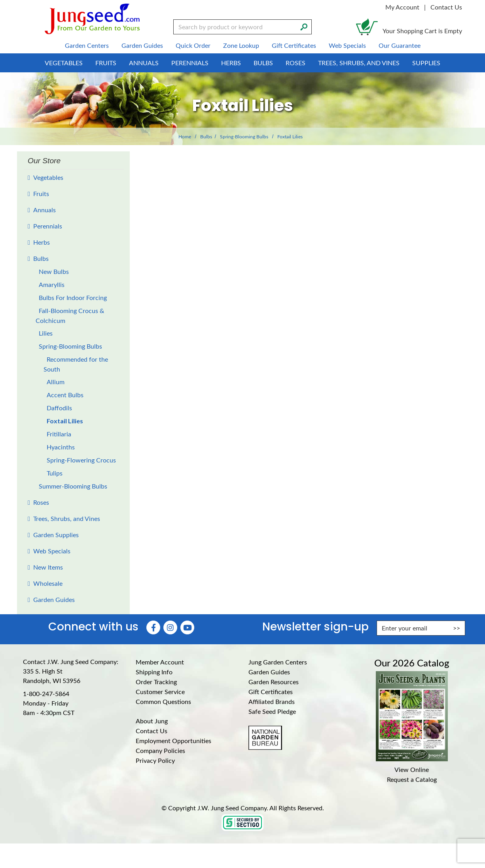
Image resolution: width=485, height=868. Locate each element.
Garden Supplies (56, 535)
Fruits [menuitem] (106, 63)
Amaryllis (52, 284)
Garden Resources (274, 682)
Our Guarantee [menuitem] (400, 45)
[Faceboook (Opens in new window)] (153, 627)
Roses (41, 502)
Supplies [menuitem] (426, 63)
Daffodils (59, 408)
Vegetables (48, 177)
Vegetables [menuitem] (64, 63)
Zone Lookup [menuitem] (241, 45)
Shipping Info (154, 672)
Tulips (55, 473)
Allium (56, 382)
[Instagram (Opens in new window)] (170, 627)
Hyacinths (61, 447)
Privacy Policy (155, 760)
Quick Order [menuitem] (193, 45)
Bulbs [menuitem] (263, 63)
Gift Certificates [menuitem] (294, 45)
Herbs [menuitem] (231, 63)
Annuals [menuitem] (144, 63)
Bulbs (206, 136)
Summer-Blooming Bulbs (73, 486)
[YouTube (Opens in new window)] (187, 627)
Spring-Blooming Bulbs (244, 136)
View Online (412, 769)
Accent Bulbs (65, 395)
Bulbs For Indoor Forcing (73, 297)
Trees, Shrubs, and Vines (67, 518)
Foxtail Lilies (65, 421)
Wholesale (48, 583)
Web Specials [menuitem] (347, 45)
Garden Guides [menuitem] (142, 45)
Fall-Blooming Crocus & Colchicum (70, 315)
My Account (402, 7)
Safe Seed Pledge (272, 711)
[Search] (304, 26)
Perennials (48, 226)
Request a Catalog (412, 779)
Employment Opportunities (173, 741)
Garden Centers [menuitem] (87, 45)
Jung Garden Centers (278, 662)
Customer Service (160, 692)
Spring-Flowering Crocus (81, 460)
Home (185, 136)
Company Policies (160, 750)
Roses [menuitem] (296, 63)
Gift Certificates (271, 692)
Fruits (41, 193)
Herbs (42, 242)
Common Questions (163, 701)
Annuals (45, 210)
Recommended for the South (76, 364)
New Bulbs (54, 271)
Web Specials (52, 551)
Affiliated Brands (272, 701)
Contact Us (446, 7)
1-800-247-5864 (46, 693)
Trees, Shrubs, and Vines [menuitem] (359, 63)
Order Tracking (156, 682)
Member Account (160, 662)
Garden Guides (54, 599)
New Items (48, 567)
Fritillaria (59, 434)
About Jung (152, 721)
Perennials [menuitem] (190, 63)
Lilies (46, 333)
